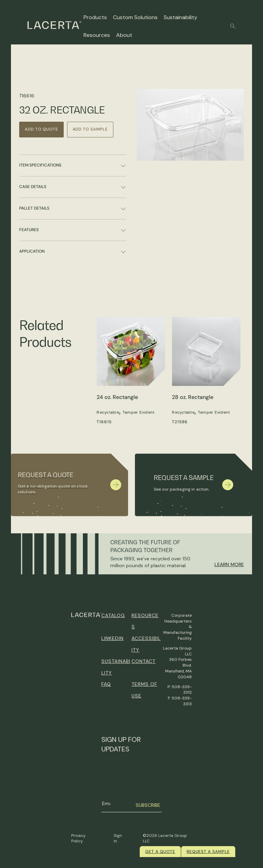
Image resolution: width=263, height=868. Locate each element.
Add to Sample (90, 129)
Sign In (118, 838)
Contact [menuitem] (143, 661)
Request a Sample (208, 852)
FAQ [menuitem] (106, 684)
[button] (233, 26)
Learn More (229, 564)
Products (95, 17)
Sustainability (180, 17)
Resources (97, 35)
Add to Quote (41, 129)
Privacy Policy (78, 838)
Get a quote (160, 852)
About (124, 35)
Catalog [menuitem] (113, 615)
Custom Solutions (135, 17)
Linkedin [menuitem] (112, 638)
